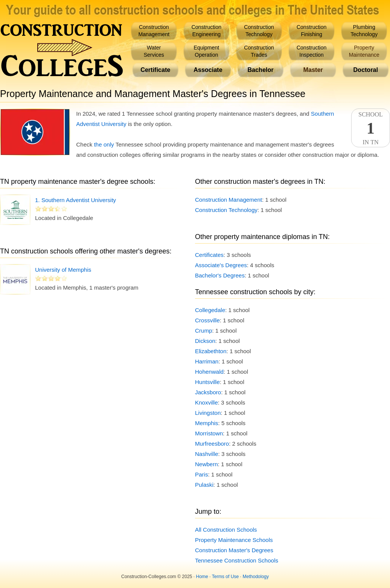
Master (313, 70)
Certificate (155, 70)
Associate (208, 70)
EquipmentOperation (207, 51)
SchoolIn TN (371, 128)
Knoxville (206, 402)
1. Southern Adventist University (76, 200)
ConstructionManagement (154, 31)
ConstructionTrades (259, 51)
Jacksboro (208, 392)
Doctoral (366, 70)
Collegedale (210, 310)
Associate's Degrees (221, 265)
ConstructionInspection (312, 51)
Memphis (207, 423)
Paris (201, 474)
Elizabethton (211, 351)
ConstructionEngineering (207, 31)
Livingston (208, 413)
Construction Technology (226, 210)
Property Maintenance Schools (234, 540)
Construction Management (229, 200)
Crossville (207, 320)
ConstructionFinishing (312, 31)
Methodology (256, 577)
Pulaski (204, 485)
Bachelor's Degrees (220, 275)
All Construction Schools (226, 530)
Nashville (207, 454)
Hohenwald (209, 372)
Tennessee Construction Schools (237, 560)
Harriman (207, 361)
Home (202, 577)
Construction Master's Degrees (234, 550)
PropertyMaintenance (364, 51)
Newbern (206, 464)
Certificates (209, 255)
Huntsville (207, 382)
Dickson (205, 341)
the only (104, 144)
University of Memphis (63, 270)
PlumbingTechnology (364, 31)
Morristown (209, 433)
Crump (204, 331)
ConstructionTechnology (259, 31)
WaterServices (154, 51)
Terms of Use (225, 577)
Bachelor (261, 70)
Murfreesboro (212, 444)
